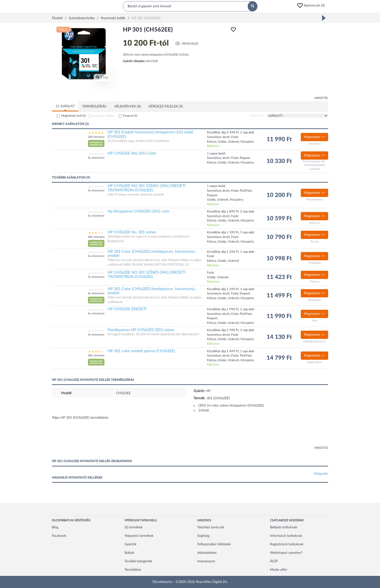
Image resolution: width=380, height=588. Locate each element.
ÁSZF (274, 561)
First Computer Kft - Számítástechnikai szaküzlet (315, 165)
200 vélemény (96, 137)
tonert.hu (314, 223)
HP (208, 391)
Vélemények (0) (127, 106)
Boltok (129, 553)
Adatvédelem (207, 553)
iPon (315, 321)
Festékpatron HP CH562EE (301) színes (141, 330)
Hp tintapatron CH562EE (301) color (139, 211)
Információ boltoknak (286, 536)
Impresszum (206, 561)
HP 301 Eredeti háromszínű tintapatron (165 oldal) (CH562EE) (150, 134)
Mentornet (315, 300)
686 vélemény (96, 237)
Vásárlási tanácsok (211, 527)
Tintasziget (315, 263)
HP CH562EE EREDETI (127, 309)
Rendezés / (258, 116)
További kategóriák (138, 561)
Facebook (59, 536)
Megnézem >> (314, 137)
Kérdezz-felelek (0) (166, 106)
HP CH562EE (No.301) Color (132, 153)
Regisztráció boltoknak (287, 544)
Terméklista (133, 570)
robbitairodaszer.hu (314, 341)
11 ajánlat (65, 106)
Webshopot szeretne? (286, 553)
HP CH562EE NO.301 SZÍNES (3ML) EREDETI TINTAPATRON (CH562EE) (146, 188)
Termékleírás (94, 106)
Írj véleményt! (96, 158)
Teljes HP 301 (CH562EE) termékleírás (80, 418)
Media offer (279, 570)
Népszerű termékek (139, 536)
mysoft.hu (314, 144)
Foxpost (130, 116)
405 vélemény (96, 355)
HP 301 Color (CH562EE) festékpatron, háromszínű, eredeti (152, 254)
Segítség (203, 536)
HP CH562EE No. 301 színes (132, 232)
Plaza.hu (315, 282)
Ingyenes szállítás (104, 116)
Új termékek (134, 527)
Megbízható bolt (73, 116)
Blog (55, 527)
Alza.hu (314, 241)
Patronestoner (314, 200)
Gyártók (131, 544)
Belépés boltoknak (284, 527)
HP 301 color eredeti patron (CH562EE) (141, 351)
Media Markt (315, 362)
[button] (312, 6)
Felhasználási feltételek (214, 544)
